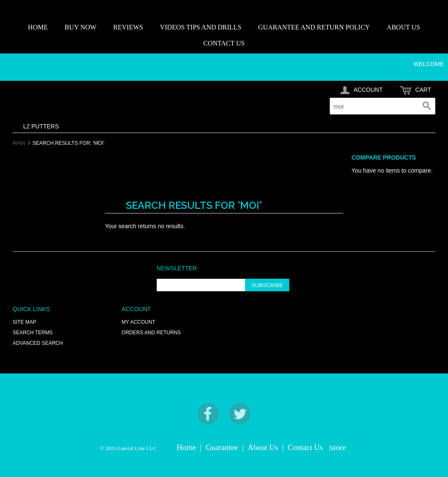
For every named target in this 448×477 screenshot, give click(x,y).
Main (19, 143)
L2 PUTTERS (41, 126)
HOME (38, 27)
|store (337, 447)
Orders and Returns (151, 333)
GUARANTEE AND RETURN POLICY (314, 27)
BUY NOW (80, 27)
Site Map (24, 322)
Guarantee (222, 447)
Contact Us (305, 447)
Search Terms (33, 333)
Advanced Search (38, 343)
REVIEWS (128, 27)
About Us (263, 447)
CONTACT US (224, 43)
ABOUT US (403, 27)
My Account (139, 322)
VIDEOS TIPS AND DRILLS (201, 27)
